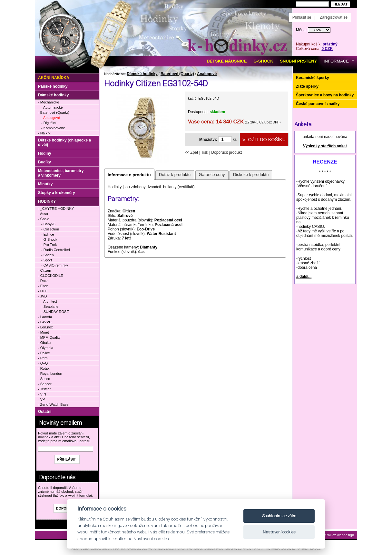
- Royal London (50, 374)
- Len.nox (45, 327)
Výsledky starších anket (325, 146)
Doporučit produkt (226, 152)
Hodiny (45, 153)
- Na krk (44, 133)
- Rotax (44, 368)
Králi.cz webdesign (339, 535)
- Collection (50, 229)
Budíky (44, 162)
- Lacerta (45, 317)
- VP (41, 399)
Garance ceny (212, 175)
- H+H (43, 291)
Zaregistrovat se (334, 17)
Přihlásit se (302, 17)
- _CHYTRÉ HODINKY (56, 209)
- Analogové (51, 118)
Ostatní (45, 412)
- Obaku (44, 343)
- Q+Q (43, 363)
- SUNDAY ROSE (55, 312)
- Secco (44, 379)
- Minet (44, 332)
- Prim (43, 358)
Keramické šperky (313, 78)
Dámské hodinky (142, 74)
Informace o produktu (129, 175)
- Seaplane (50, 307)
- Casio (44, 219)
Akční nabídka (54, 78)
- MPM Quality (49, 337)
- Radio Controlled (56, 250)
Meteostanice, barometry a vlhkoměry (61, 173)
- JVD (43, 296)
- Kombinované (53, 128)
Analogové (207, 74)
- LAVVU (45, 322)
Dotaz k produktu (175, 175)
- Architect (49, 301)
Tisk (205, 152)
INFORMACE (336, 61)
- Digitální (49, 123)
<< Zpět (191, 152)
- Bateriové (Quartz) (54, 112)
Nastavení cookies (279, 532)
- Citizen (44, 270)
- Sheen (48, 255)
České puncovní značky (318, 104)
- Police (44, 353)
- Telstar (44, 389)
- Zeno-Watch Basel (54, 404)
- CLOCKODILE (51, 276)
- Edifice (48, 234)
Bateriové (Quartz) (177, 74)
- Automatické (52, 107)
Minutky (45, 184)
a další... (304, 277)
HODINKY (47, 201)
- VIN (42, 394)
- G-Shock (49, 239)
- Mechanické (49, 102)
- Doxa (43, 281)
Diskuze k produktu (251, 175)
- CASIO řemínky (55, 265)
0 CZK (327, 49)
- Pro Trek (49, 245)
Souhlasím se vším (279, 516)
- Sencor (45, 384)
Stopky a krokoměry (57, 193)
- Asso (43, 214)
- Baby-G (48, 224)
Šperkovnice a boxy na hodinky (325, 95)
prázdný (330, 44)
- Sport (47, 260)
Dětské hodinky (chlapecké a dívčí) (64, 142)
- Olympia (46, 348)
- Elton (43, 286)
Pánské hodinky (53, 86)
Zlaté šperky (307, 86)
